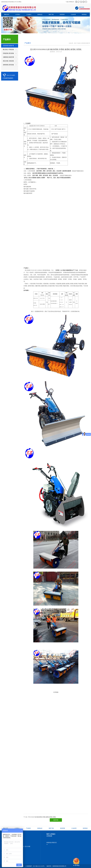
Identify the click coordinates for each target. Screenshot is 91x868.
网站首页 (7, 15)
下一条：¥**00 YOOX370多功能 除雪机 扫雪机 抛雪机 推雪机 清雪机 (40, 817)
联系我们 (84, 15)
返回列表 (56, 820)
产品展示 (29, 15)
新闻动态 (40, 15)
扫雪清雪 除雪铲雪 (85, 43)
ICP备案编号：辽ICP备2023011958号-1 (35, 866)
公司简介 (18, 15)
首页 (75, 43)
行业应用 (73, 15)
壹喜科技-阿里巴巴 (52, 843)
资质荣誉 (62, 15)
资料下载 (51, 15)
